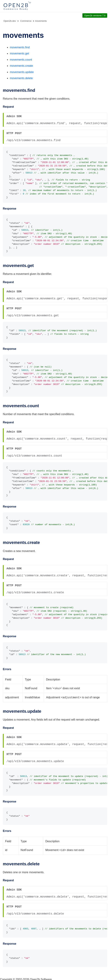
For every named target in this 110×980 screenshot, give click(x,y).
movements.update (22, 72)
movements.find (20, 47)
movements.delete (21, 78)
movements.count (21, 60)
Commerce (26, 21)
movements (41, 21)
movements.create (21, 66)
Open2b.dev (10, 21)
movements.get (19, 53)
